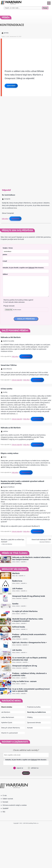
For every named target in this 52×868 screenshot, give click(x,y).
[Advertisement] (27, 52)
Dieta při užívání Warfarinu (11, 728)
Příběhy (30, 717)
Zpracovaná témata (34, 723)
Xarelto (15, 604)
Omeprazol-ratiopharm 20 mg (25, 666)
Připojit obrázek (9, 306)
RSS (4, 812)
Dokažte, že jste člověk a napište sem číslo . (23, 268)
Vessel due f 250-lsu (9, 365)
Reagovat (15, 219)
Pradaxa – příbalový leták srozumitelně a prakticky (29, 635)
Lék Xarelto (17, 650)
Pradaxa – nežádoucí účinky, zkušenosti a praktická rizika (29, 674)
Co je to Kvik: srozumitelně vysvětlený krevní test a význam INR (31, 690)
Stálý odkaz (5, 219)
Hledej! (45, 8)
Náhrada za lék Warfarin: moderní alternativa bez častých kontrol (31, 558)
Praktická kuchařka (34, 707)
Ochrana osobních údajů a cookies (15, 805)
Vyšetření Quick (7, 723)
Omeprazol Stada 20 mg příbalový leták (29, 596)
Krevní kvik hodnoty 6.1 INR (41, 540)
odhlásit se (34, 768)
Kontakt (30, 728)
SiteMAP (6, 808)
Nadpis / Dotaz (8, 248)
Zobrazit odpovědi (17, 380)
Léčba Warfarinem (8, 717)
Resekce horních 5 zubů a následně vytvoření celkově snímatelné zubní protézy (22, 482)
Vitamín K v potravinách (9, 733)
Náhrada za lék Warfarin (11, 337)
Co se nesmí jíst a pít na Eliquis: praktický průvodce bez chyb (29, 659)
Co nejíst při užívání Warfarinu (25, 611)
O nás (5, 795)
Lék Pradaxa (17, 589)
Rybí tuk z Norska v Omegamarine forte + (30, 642)
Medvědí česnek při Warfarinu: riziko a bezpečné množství (28, 620)
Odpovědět (11, 86)
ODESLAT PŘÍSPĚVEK (26, 319)
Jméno (5, 254)
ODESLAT (26, 773)
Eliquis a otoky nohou (10, 453)
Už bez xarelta (6, 389)
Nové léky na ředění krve (37, 712)
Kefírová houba (19, 627)
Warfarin (16, 573)
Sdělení (5, 274)
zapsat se (20, 768)
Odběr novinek (8, 799)
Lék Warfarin (6, 712)
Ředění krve (17, 581)
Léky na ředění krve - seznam (24, 681)
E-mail (5, 261)
